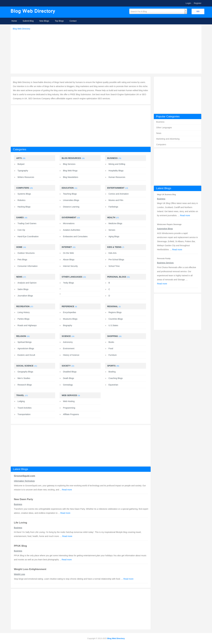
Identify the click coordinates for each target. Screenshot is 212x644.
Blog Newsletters (71, 177)
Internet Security (70, 266)
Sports (111, 366)
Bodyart (21, 164)
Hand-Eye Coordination (28, 236)
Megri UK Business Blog (166, 195)
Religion (21, 336)
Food (111, 348)
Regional (113, 306)
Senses (112, 230)
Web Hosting (69, 401)
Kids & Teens (114, 247)
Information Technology (24, 481)
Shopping (113, 336)
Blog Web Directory (21, 29)
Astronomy (68, 342)
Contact (73, 21)
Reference (68, 306)
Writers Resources (26, 177)
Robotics (21, 200)
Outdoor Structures (26, 253)
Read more (185, 215)
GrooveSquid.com (24, 476)
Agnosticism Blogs (26, 348)
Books (111, 342)
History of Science (71, 355)
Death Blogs (68, 378)
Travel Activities (25, 408)
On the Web (68, 253)
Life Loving (20, 523)
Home (14, 21)
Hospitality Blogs (116, 171)
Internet (67, 247)
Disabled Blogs (70, 372)
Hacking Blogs (24, 207)
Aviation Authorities (72, 230)
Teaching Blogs (70, 194)
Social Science (25, 366)
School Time (114, 266)
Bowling (112, 372)
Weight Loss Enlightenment (30, 569)
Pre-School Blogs (116, 260)
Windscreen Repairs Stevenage (169, 224)
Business (160, 122)
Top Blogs (59, 21)
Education (68, 188)
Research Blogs (25, 385)
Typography (23, 171)
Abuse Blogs (69, 260)
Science (66, 336)
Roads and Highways (27, 325)
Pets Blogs (22, 260)
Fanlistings (113, 207)
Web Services (70, 395)
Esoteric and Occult (26, 355)
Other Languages (164, 128)
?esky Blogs (68, 283)
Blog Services (69, 164)
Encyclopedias (69, 312)
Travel (20, 395)
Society (66, 366)
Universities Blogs (71, 200)
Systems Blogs (24, 194)
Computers (161, 144)
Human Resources (117, 177)
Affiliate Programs (71, 414)
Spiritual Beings (25, 342)
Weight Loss (19, 574)
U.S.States (113, 325)
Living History (24, 312)
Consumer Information (28, 266)
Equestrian (113, 385)
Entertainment (116, 188)
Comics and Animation (119, 194)
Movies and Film (116, 200)
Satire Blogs (23, 289)
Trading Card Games (27, 223)
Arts (19, 158)
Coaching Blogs (116, 378)
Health (111, 217)
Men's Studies (24, 378)
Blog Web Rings (70, 171)
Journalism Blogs (25, 296)
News (159, 133)
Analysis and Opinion (27, 283)
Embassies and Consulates (75, 236)
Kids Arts (113, 253)
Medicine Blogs (115, 223)
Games (20, 217)
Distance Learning (71, 207)
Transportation (24, 414)
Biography (68, 325)
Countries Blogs (116, 319)
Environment (69, 348)
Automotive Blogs (165, 229)
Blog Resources (71, 158)
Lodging (21, 401)
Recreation (23, 306)
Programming (69, 408)
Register (198, 3)
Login (188, 3)
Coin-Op (21, 230)
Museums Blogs (70, 319)
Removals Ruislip (164, 259)
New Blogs (44, 21)
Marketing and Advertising (168, 139)
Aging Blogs (114, 236)
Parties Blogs (23, 319)
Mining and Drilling (117, 164)
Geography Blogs (25, 372)
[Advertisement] (107, 51)
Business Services (165, 263)
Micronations (69, 223)
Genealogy (68, 385)
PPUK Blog (20, 546)
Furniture (113, 355)
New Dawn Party (23, 499)
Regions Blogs (115, 312)
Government (69, 217)
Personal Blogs (117, 277)
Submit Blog (28, 21)
